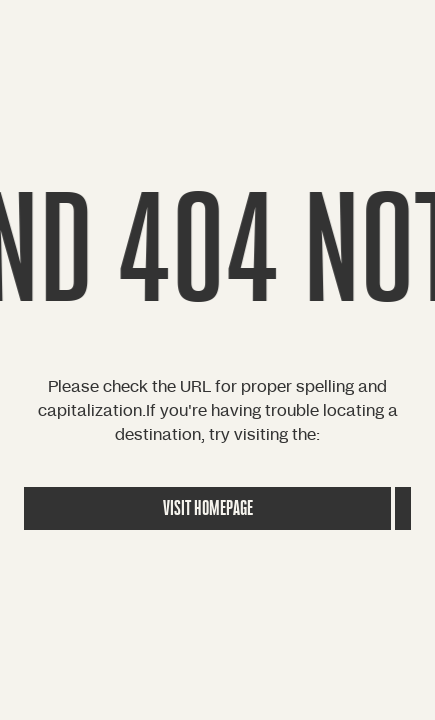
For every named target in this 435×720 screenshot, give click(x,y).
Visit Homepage (208, 508)
